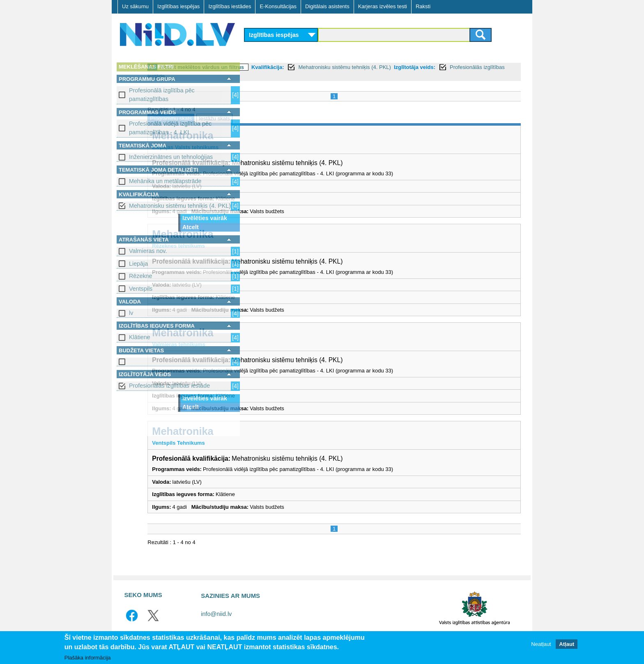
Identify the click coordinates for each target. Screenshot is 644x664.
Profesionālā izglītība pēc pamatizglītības (162, 95)
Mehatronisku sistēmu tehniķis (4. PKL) (180, 206)
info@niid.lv (216, 614)
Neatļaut (541, 644)
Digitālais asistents (327, 6)
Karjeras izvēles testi (383, 6)
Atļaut (567, 644)
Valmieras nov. (148, 251)
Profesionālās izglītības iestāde (169, 386)
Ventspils (141, 289)
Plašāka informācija (88, 658)
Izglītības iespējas (178, 6)
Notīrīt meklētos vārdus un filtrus (301, 67)
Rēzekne (140, 276)
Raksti (423, 6)
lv (131, 313)
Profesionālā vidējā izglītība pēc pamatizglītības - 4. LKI (170, 128)
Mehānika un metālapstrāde (165, 181)
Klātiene (140, 337)
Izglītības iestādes (230, 6)
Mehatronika (282, 136)
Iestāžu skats (313, 118)
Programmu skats (270, 118)
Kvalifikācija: (367, 67)
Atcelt (191, 227)
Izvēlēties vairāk (205, 218)
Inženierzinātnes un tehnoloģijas (171, 157)
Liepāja (138, 264)
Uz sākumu (135, 6)
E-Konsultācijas (278, 6)
